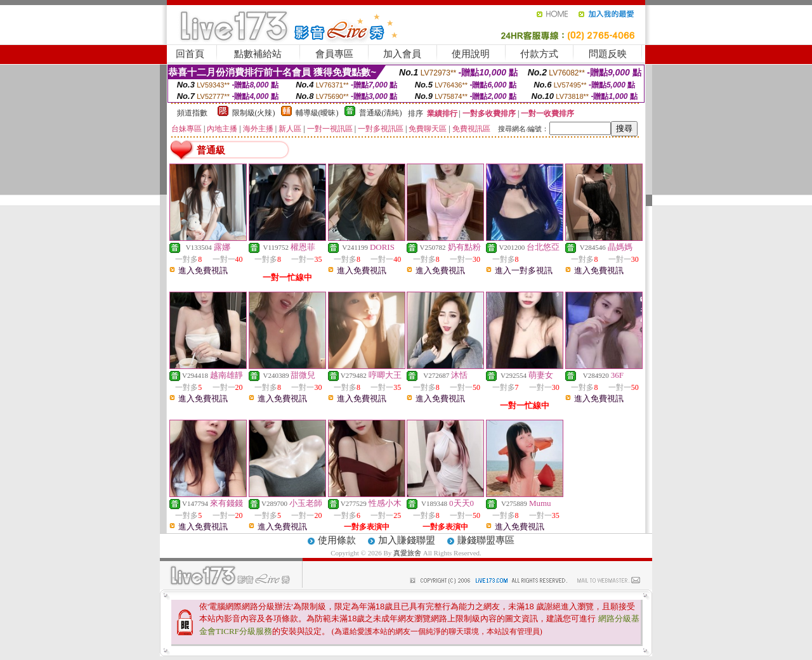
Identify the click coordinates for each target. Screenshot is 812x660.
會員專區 (334, 54)
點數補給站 (258, 54)
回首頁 (190, 54)
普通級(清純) (381, 113)
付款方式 (539, 54)
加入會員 (402, 54)
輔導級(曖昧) (317, 113)
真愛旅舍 (407, 553)
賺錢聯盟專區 (486, 540)
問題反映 (608, 54)
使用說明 (471, 54)
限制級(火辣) (254, 113)
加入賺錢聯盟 (407, 540)
